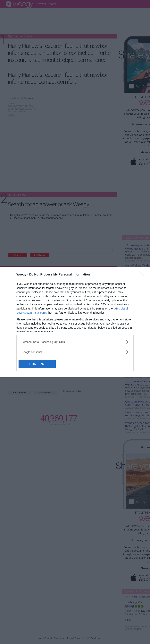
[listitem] (75, 342)
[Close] (142, 275)
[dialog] (75, 322)
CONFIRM (37, 364)
